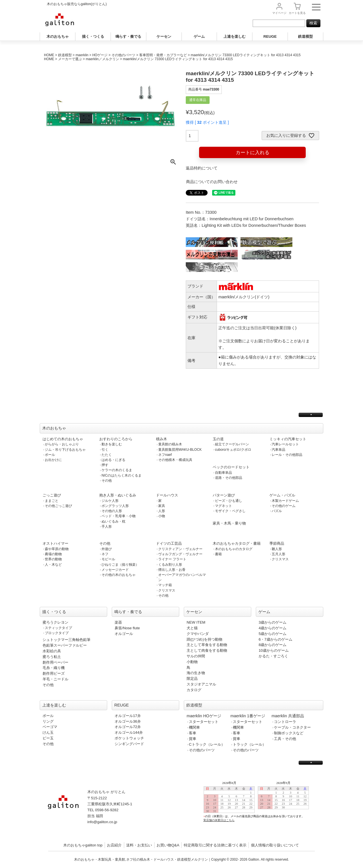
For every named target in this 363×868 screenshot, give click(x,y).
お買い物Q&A (168, 845)
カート (297, 13)
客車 (193, 733)
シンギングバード (129, 744)
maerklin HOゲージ (204, 716)
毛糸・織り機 (54, 668)
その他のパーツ (123, 55)
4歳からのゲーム (273, 628)
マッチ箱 (165, 585)
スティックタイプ (58, 628)
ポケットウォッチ (129, 738)
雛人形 (277, 549)
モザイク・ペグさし (230, 511)
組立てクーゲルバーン (232, 444)
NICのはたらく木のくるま (122, 475)
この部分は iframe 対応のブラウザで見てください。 (259, 806)
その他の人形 (112, 511)
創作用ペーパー (55, 662)
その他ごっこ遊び (58, 506)
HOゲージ (100, 55)
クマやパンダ (198, 634)
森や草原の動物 (57, 549)
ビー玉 (48, 738)
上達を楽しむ (235, 36)
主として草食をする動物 (207, 645)
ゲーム (199, 36)
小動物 (192, 662)
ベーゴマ (50, 727)
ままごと (52, 501)
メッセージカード (115, 570)
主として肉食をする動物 (207, 650)
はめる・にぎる (113, 460)
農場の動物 (53, 554)
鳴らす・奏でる (128, 36)
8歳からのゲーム (273, 645)
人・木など (53, 565)
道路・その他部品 (229, 478)
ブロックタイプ (57, 633)
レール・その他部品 (287, 455)
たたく (107, 455)
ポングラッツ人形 (115, 506)
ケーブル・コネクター (292, 727)
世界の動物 (53, 559)
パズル (277, 511)
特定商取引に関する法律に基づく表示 (215, 845)
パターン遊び (224, 495)
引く (105, 450)
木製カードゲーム (285, 501)
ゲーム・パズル (282, 495)
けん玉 (48, 732)
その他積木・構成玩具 (175, 460)
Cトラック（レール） (207, 744)
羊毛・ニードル (55, 679)
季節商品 (277, 543)
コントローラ (285, 722)
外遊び (107, 549)
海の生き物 (196, 673)
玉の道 (218, 439)
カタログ (194, 690)
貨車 (193, 739)
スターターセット (204, 722)
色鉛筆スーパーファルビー (65, 645)
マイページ (279, 13)
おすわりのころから (116, 439)
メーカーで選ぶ (70, 59)
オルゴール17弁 (128, 716)
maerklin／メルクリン (102, 59)
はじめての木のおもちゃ (63, 439)
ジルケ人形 (110, 501)
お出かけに (53, 460)
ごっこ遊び (52, 495)
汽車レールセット (285, 444)
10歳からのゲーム (274, 650)
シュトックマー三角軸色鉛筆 (67, 640)
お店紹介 (114, 845)
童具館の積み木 (170, 444)
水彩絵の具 (52, 651)
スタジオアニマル (201, 684)
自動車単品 (223, 473)
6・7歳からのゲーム (276, 639)
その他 (107, 481)
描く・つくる (93, 36)
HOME (49, 55)
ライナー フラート (172, 559)
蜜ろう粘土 (52, 657)
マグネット (223, 506)
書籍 (218, 554)
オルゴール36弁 (128, 721)
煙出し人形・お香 (172, 570)
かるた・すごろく (273, 656)
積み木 (162, 439)
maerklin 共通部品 (288, 716)
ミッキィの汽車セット (288, 439)
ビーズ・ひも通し (229, 501)
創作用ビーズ (54, 673)
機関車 (194, 727)
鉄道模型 (305, 36)
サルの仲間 (196, 656)
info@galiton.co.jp (102, 822)
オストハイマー (55, 543)
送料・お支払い (139, 845)
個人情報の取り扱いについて (275, 845)
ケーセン (164, 36)
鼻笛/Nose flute (127, 628)
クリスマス (167, 590)
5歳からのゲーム (273, 634)
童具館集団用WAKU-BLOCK (180, 450)
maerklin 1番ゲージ (248, 716)
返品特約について (202, 168)
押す (105, 465)
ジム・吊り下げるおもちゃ (65, 450)
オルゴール (124, 634)
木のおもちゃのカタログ (234, 549)
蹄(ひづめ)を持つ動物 (204, 639)
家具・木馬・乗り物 (229, 523)
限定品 (192, 679)
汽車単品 (278, 450)
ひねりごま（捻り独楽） (120, 565)
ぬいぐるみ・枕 (113, 521)
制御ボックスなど (289, 733)
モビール (108, 559)
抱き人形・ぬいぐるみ (118, 495)
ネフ (105, 554)
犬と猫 (192, 628)
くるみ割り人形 (170, 565)
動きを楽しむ (112, 444)
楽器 (118, 622)
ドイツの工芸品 (169, 543)
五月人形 (278, 554)
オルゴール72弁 (128, 727)
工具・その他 (285, 739)
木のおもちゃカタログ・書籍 (237, 543)
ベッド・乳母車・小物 (119, 516)
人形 (162, 511)
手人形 (107, 527)
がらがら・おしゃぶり (62, 444)
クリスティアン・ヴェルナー (180, 549)
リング (48, 721)
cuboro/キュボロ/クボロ (233, 450)
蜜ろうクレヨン (55, 622)
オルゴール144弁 (129, 732)
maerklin (82, 55)
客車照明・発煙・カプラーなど (163, 55)
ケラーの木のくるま (117, 470)
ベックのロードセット (231, 467)
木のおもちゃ (58, 36)
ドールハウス (167, 495)
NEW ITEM (196, 622)
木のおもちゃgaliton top (83, 845)
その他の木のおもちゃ (119, 575)
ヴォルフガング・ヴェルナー (180, 554)
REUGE (270, 36)
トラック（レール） (249, 744)
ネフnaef (165, 455)
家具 (162, 506)
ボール (50, 455)
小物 (162, 516)
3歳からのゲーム (273, 622)
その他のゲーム (284, 506)
